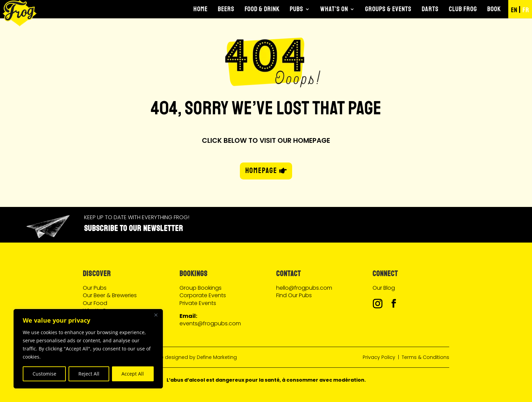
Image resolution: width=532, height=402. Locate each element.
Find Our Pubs (294, 295)
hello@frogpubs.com (304, 288)
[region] (88, 349)
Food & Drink (262, 9)
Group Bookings (201, 288)
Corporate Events (203, 295)
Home (201, 9)
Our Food (95, 303)
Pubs (297, 9)
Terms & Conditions (425, 357)
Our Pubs (95, 288)
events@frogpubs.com (210, 323)
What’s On (334, 9)
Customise (44, 374)
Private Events (198, 303)
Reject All (89, 374)
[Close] (156, 315)
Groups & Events (388, 9)
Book (494, 9)
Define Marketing (217, 357)
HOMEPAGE (261, 171)
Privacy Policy (379, 357)
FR (526, 10)
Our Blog (384, 288)
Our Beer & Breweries (110, 295)
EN (514, 10)
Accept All (133, 374)
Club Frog (463, 9)
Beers (226, 9)
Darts (430, 9)
